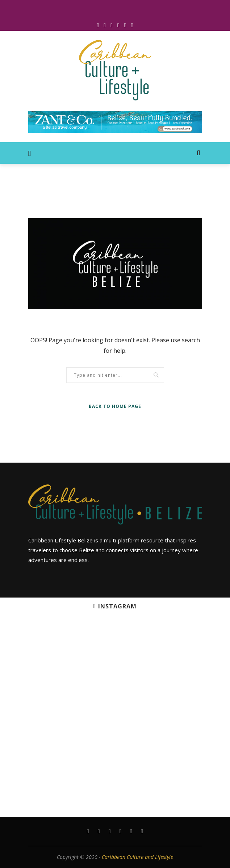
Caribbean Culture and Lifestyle (137, 857)
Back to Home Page (115, 406)
